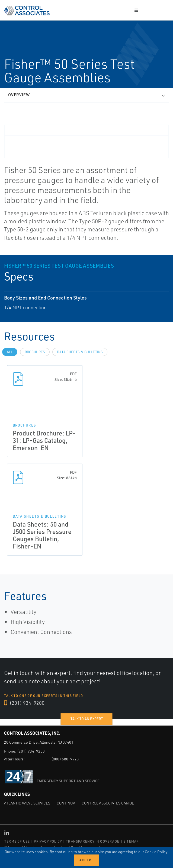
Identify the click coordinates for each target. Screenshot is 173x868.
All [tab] (10, 352)
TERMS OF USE (17, 841)
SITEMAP (131, 841)
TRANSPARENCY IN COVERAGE (93, 841)
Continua (66, 803)
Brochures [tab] (35, 352)
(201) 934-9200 (24, 703)
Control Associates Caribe (108, 803)
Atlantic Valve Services (27, 803)
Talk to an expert (87, 719)
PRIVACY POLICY (48, 841)
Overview (19, 95)
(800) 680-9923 (65, 759)
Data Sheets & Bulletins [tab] (80, 352)
